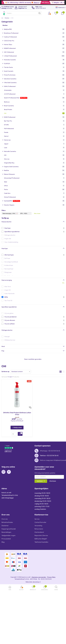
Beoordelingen (6, 532)
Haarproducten (6, 222)
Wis (63, 283)
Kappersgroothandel (9, 529)
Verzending (38, 526)
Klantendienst (39, 532)
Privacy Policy (51, 577)
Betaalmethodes (7, 522)
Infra (6, 297)
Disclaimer (5, 526)
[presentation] (24, 13)
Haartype (7, 228)
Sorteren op (5, 371)
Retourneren (39, 529)
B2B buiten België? (41, 539)
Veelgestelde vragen (8, 535)
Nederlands (60, 7)
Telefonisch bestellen (41, 542)
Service (37, 519)
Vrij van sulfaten (10, 324)
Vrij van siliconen (10, 320)
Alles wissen (37, 213)
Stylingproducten (7, 330)
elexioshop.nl (37, 582)
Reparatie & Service (41, 535)
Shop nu (41, 2)
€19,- (22, 213)
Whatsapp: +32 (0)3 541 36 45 (50, 451)
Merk (3, 346)
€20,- (26, 213)
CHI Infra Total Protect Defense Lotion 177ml (17, 414)
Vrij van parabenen (11, 317)
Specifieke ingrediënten (12, 232)
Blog (3, 542)
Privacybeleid (6, 539)
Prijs (3, 351)
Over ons (5, 519)
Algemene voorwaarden (39, 577)
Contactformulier (40, 522)
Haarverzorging (7, 280)
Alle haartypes (9, 255)
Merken (5, 25)
